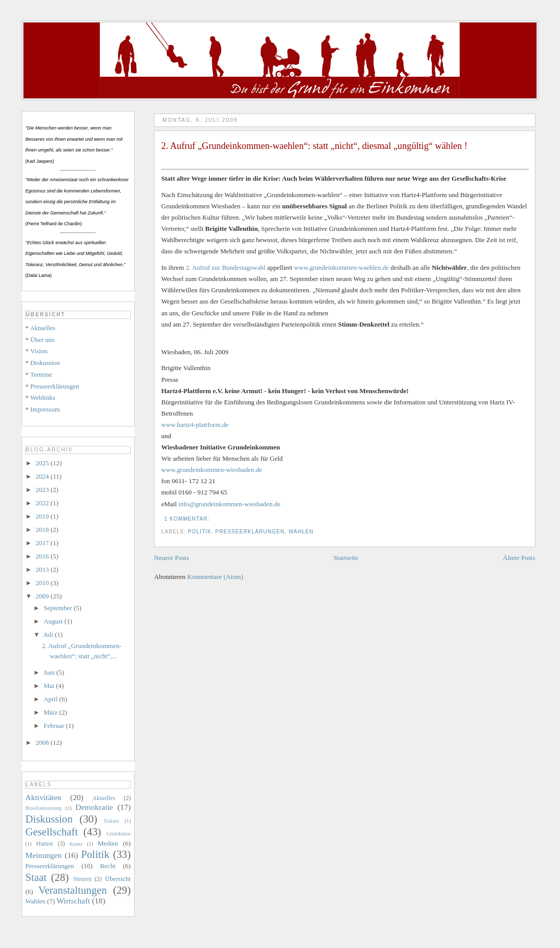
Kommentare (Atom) (215, 577)
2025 (43, 463)
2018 (43, 530)
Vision (39, 351)
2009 (43, 596)
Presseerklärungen (250, 532)
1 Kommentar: (188, 519)
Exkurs (111, 821)
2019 (43, 516)
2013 (43, 569)
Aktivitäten (43, 797)
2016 (43, 556)
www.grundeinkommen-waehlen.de (341, 267)
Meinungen (43, 855)
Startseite (346, 558)
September (59, 608)
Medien (108, 843)
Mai (50, 686)
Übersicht (118, 879)
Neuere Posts (171, 558)
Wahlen (301, 532)
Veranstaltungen (73, 890)
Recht (107, 866)
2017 (43, 543)
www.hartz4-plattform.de (195, 425)
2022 (43, 503)
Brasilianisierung (43, 808)
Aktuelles (43, 328)
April (51, 699)
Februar (55, 726)
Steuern (82, 879)
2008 (43, 742)
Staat (36, 877)
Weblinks (43, 397)
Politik (200, 532)
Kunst (76, 844)
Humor (45, 844)
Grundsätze (119, 834)
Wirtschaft (73, 901)
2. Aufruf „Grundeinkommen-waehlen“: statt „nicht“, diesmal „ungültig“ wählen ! (314, 146)
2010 (43, 583)
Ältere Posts (519, 558)
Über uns (42, 340)
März (51, 712)
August (54, 621)
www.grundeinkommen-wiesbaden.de (212, 470)
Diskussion (45, 363)
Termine (41, 374)
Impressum (45, 409)
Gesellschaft (51, 832)
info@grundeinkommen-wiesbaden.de (230, 504)
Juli (49, 634)
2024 (43, 476)
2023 (43, 490)
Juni (50, 672)
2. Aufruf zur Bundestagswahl (226, 267)
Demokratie (94, 807)
